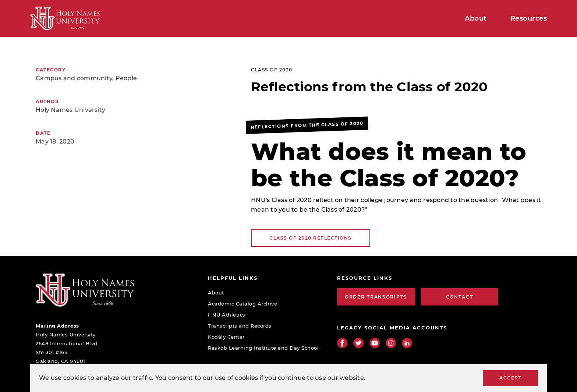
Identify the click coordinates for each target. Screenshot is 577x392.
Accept (510, 378)
